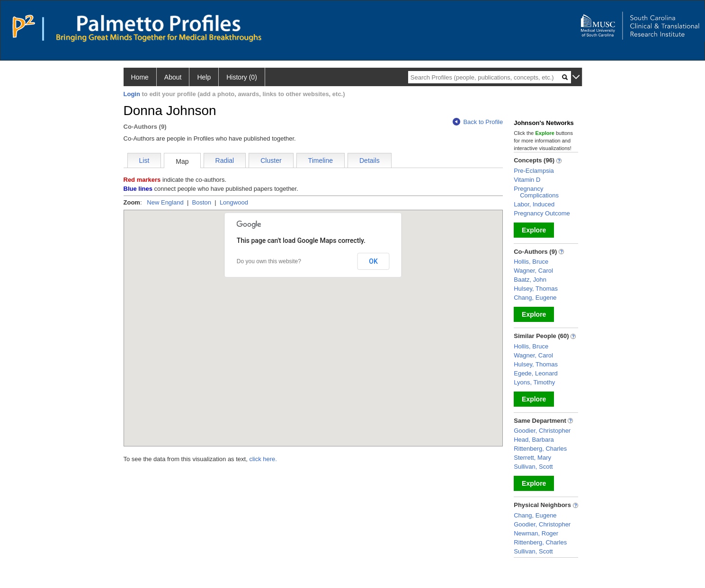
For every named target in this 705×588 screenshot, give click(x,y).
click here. (263, 459)
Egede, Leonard (536, 373)
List (144, 160)
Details (370, 160)
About (173, 77)
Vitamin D (527, 180)
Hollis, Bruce (531, 262)
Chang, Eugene (535, 298)
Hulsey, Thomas (536, 289)
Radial (225, 160)
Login (132, 94)
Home (140, 77)
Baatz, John (530, 280)
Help (204, 77)
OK (373, 261)
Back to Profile (478, 122)
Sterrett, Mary (532, 458)
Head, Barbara (534, 440)
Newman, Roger (536, 533)
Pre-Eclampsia (534, 171)
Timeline (321, 160)
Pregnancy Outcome (542, 213)
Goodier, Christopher (542, 431)
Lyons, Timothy (534, 382)
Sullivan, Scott (533, 467)
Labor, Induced (534, 204)
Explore (534, 230)
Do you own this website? (269, 261)
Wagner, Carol (533, 271)
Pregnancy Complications (536, 192)
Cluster (271, 160)
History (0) (242, 77)
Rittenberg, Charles (540, 449)
